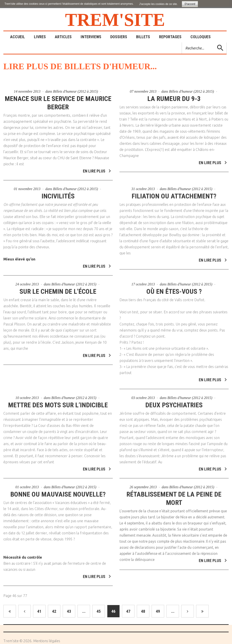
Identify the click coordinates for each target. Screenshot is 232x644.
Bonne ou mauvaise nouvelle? (58, 492)
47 (128, 611)
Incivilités (58, 194)
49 (158, 611)
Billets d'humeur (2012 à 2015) (75, 91)
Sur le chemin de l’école (58, 289)
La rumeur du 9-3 (174, 99)
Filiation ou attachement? (174, 194)
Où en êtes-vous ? (174, 289)
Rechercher (182, 43)
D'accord (190, 4)
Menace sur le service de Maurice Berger (58, 103)
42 (54, 611)
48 (143, 611)
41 (39, 611)
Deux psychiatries (174, 403)
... (84, 611)
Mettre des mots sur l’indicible (58, 403)
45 (99, 611)
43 (69, 611)
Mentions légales (47, 641)
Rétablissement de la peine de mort (174, 496)
